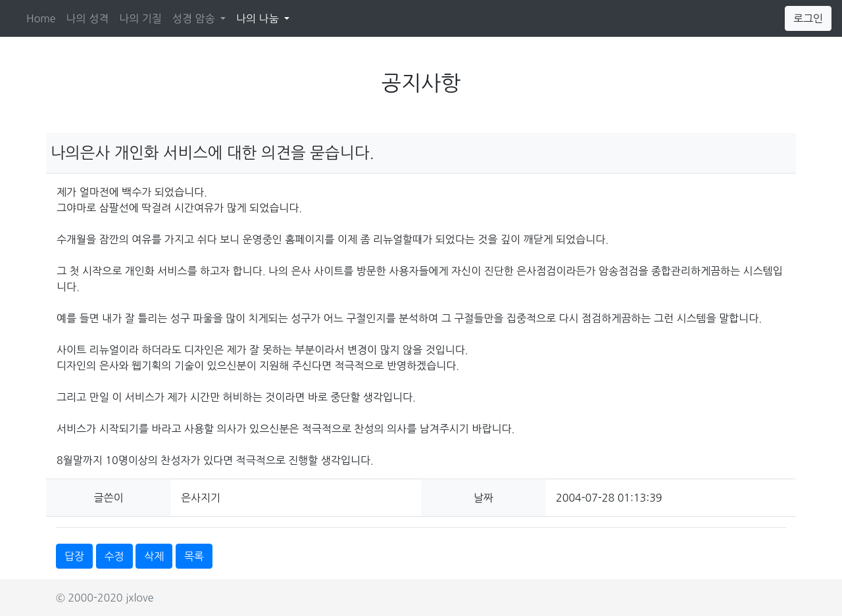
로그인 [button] (808, 18)
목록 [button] (194, 556)
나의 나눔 (265, 17)
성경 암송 (195, 18)
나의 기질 (140, 18)
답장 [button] (74, 556)
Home (41, 18)
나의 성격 (88, 18)
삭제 (154, 556)
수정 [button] (114, 556)
